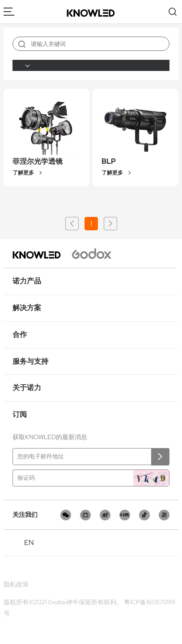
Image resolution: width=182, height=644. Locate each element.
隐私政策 (16, 584)
